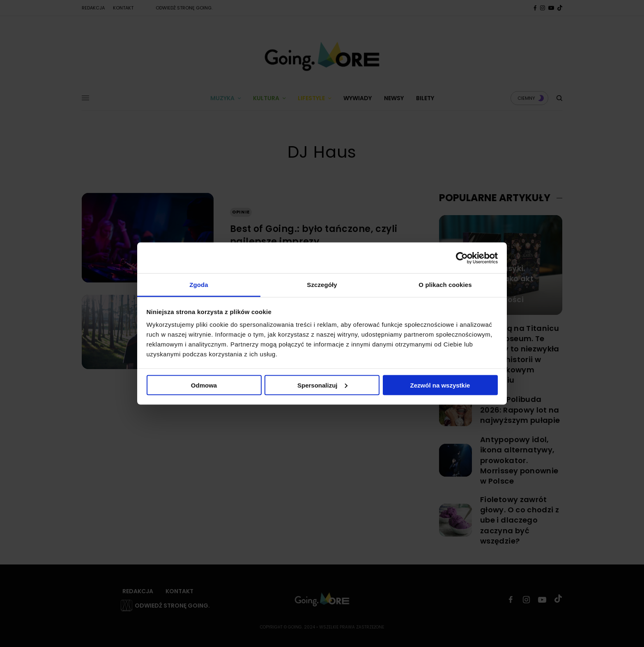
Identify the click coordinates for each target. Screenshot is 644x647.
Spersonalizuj (322, 385)
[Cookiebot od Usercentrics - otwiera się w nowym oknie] (462, 258)
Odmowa (204, 385)
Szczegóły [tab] (322, 285)
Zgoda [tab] (199, 285)
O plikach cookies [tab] (445, 285)
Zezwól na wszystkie (440, 385)
